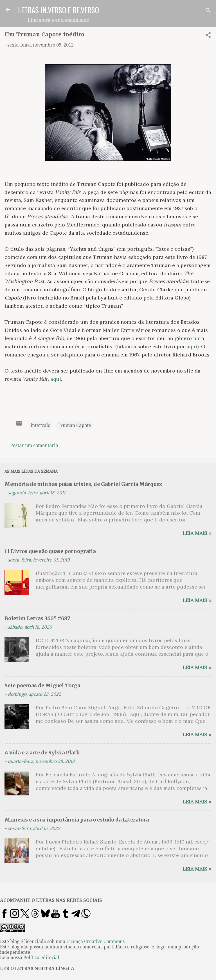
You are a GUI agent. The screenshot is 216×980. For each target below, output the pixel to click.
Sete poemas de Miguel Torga (42, 685)
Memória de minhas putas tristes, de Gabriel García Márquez (83, 484)
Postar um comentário (34, 445)
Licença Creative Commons (95, 942)
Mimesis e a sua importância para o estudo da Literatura (77, 820)
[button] (208, 36)
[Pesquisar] (208, 11)
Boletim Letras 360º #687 (37, 618)
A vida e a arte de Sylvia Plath (42, 753)
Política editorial (41, 958)
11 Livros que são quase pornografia (50, 551)
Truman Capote (74, 425)
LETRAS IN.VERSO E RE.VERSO (58, 10)
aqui (192, 346)
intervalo (40, 425)
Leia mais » (197, 533)
